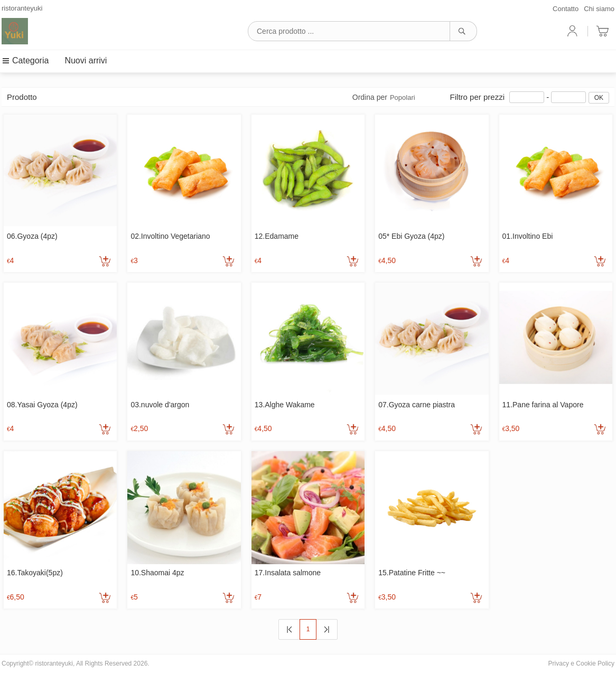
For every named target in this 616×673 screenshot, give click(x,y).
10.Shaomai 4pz (157, 573)
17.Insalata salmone (288, 573)
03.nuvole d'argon (160, 405)
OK (599, 98)
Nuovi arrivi (86, 60)
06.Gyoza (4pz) (32, 236)
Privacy (559, 663)
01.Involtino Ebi (528, 236)
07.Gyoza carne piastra (417, 405)
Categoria (25, 60)
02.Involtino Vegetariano (170, 236)
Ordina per (384, 97)
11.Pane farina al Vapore (543, 405)
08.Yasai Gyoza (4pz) (42, 405)
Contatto (566, 9)
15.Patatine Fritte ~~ (412, 573)
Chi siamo (599, 9)
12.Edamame (277, 236)
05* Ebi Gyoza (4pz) (411, 236)
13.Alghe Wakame (285, 405)
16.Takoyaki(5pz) (35, 573)
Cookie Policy (595, 663)
